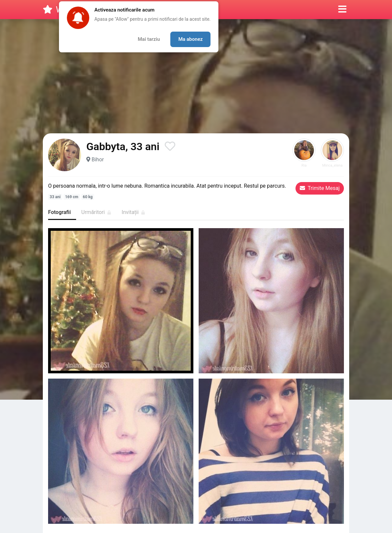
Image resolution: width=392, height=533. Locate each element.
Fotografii (59, 212)
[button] (342, 10)
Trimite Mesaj (320, 188)
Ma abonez (190, 39)
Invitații (133, 212)
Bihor (98, 160)
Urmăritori (96, 212)
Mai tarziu (149, 39)
